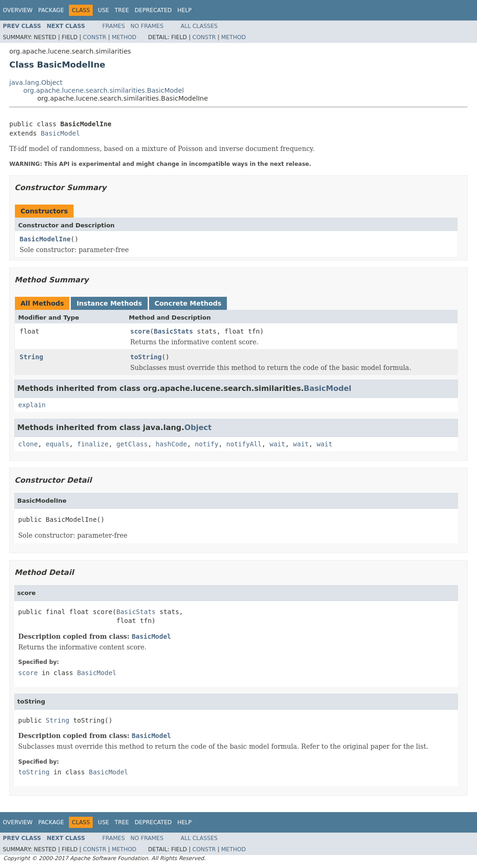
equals (58, 444)
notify (207, 444)
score (140, 331)
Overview (18, 10)
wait (278, 444)
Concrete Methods (188, 303)
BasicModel (60, 133)
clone (28, 444)
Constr (95, 37)
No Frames (147, 26)
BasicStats (173, 331)
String (31, 357)
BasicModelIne (45, 239)
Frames (114, 26)
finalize (92, 444)
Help (185, 10)
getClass (132, 444)
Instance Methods (109, 303)
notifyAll (244, 444)
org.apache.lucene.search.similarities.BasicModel (104, 90)
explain (32, 405)
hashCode (171, 444)
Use (103, 10)
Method (124, 37)
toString (146, 357)
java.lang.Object (36, 82)
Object (198, 427)
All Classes (199, 26)
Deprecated (153, 10)
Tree (122, 10)
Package (51, 10)
